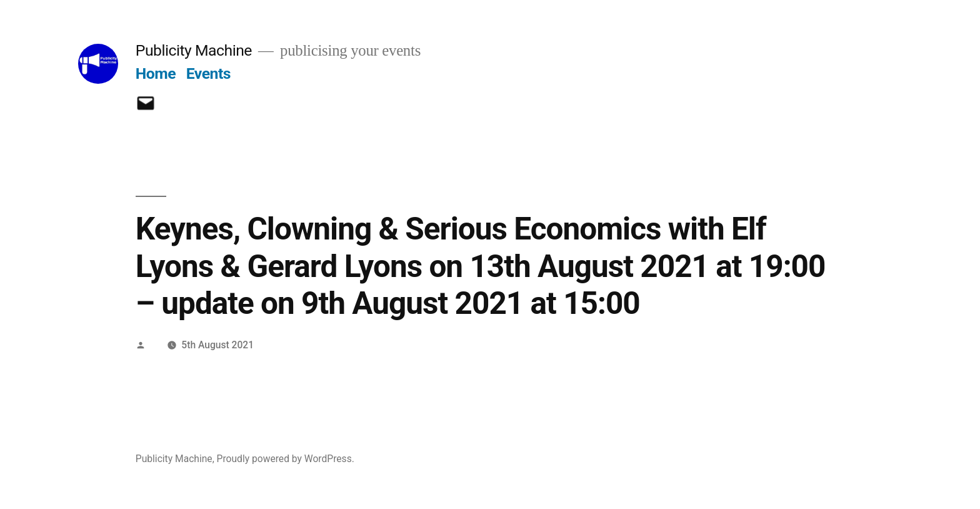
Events (208, 73)
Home (156, 73)
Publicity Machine (194, 50)
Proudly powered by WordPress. (286, 459)
